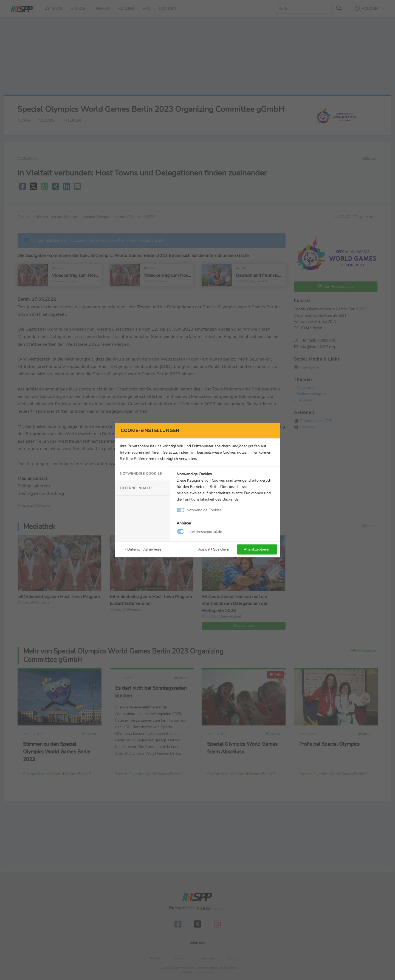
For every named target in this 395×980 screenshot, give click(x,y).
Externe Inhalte (136, 488)
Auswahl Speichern (214, 549)
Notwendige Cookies (141, 474)
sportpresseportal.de (204, 531)
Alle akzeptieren (257, 549)
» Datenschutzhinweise (143, 549)
